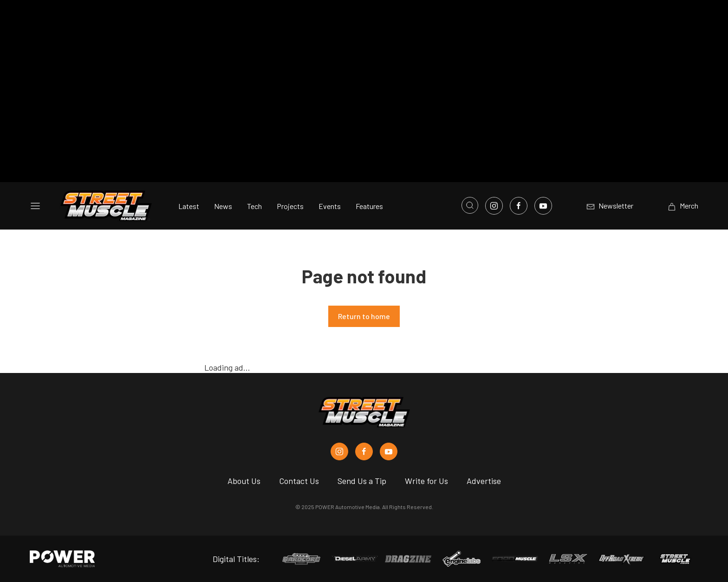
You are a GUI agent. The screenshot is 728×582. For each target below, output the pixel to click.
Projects (290, 206)
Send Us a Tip (362, 481)
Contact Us (299, 481)
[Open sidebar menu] (35, 206)
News (223, 206)
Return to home (364, 316)
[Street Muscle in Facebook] (364, 451)
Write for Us (426, 481)
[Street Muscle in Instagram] (339, 451)
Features (369, 206)
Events (330, 206)
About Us (244, 481)
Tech (254, 206)
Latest (189, 206)
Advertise (484, 481)
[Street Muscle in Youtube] (389, 451)
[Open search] (470, 205)
